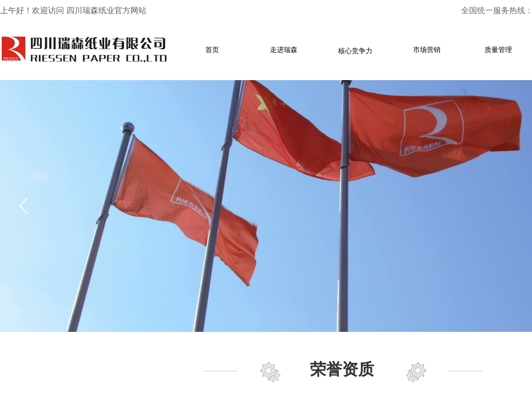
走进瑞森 (284, 50)
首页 (212, 50)
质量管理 (498, 50)
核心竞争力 (355, 51)
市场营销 (427, 50)
